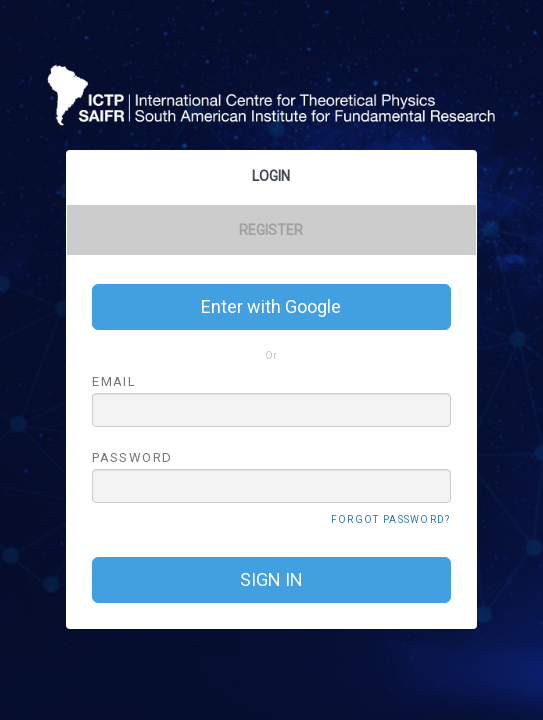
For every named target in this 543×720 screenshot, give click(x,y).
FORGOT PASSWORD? (391, 519)
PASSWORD (132, 457)
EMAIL (114, 381)
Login (271, 176)
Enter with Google (271, 306)
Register (271, 230)
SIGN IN (271, 579)
